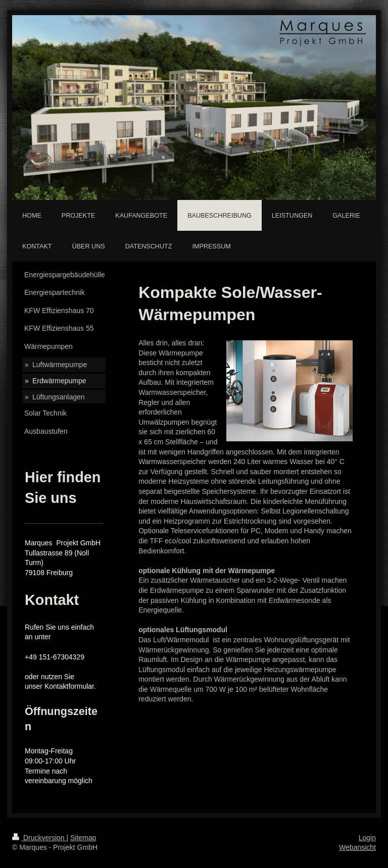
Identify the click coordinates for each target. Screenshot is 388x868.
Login (367, 838)
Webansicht (357, 847)
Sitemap (83, 838)
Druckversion (39, 838)
